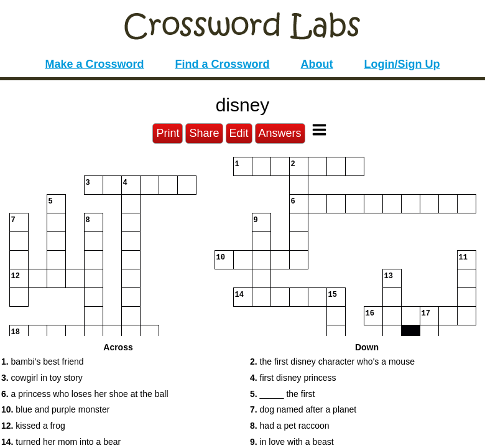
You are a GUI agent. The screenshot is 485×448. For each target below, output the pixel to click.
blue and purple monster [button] (55, 409)
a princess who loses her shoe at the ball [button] (85, 394)
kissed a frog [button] (33, 426)
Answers (280, 133)
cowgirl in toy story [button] (42, 378)
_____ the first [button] (282, 394)
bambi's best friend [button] (43, 362)
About (317, 64)
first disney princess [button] (293, 378)
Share (204, 133)
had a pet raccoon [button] (290, 426)
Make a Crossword (94, 64)
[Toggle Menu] (319, 130)
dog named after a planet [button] (303, 409)
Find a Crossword (223, 64)
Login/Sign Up (402, 64)
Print (168, 133)
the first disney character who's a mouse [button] (332, 362)
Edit (239, 133)
